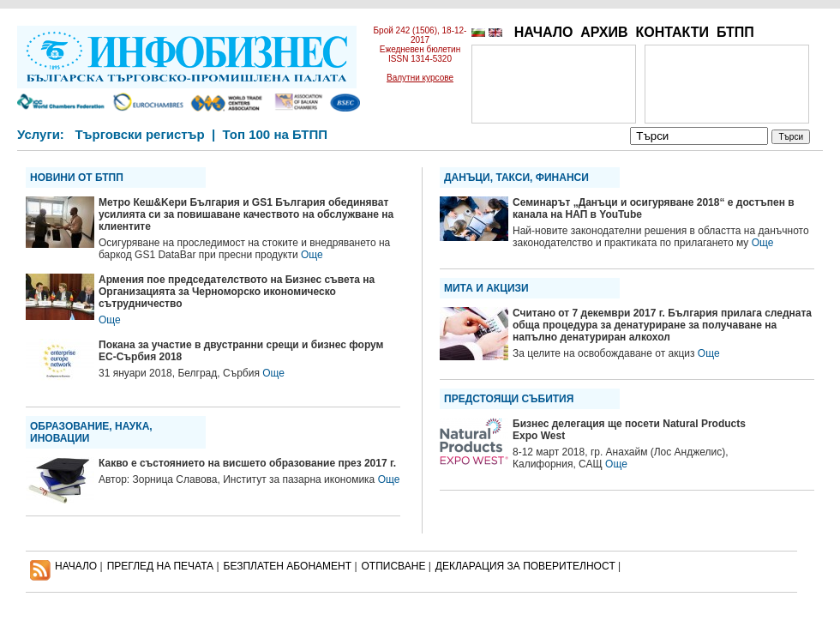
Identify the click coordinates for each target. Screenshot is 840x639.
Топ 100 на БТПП (276, 134)
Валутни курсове (420, 78)
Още (312, 255)
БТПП (735, 32)
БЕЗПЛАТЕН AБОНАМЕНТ (288, 566)
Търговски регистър (139, 134)
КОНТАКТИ (672, 32)
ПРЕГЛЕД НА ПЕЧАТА (160, 566)
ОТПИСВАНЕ (394, 566)
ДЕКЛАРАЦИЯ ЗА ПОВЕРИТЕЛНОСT (525, 566)
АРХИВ (604, 32)
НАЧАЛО (544, 32)
